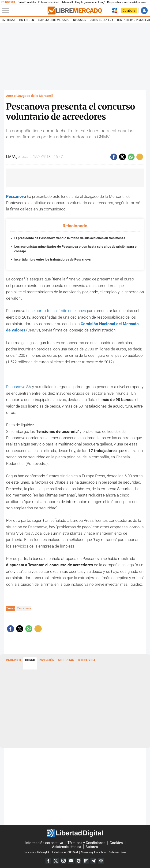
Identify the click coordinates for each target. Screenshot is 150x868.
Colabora (129, 11)
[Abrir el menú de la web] (24, 11)
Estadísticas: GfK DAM (65, 852)
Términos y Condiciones (86, 842)
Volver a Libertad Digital (114, 10)
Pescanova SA (19, 386)
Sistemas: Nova (118, 852)
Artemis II (67, 2)
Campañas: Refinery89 (36, 852)
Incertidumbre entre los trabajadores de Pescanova (52, 259)
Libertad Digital (75, 832)
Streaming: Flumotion (93, 852)
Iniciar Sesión (144, 10)
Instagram (63, 860)
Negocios (80, 20)
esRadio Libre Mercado (54, 20)
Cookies (116, 842)
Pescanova (17, 196)
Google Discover (79, 860)
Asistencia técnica (67, 846)
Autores (92, 846)
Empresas (9, 20)
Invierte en (27, 20)
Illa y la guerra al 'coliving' (90, 2)
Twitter (56, 860)
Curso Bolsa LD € (101, 20)
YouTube (71, 860)
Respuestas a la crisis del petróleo (127, 2)
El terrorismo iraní (49, 2)
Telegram (94, 860)
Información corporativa (44, 842)
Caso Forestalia (27, 2)
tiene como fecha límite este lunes (56, 311)
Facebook (48, 860)
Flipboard (86, 860)
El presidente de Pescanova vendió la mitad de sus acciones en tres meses (70, 238)
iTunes (101, 860)
